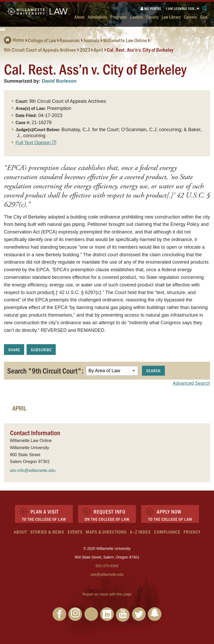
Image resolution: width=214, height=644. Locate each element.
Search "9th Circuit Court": (45, 370)
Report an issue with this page (107, 594)
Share (14, 350)
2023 (85, 50)
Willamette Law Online (125, 40)
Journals (91, 40)
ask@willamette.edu (107, 574)
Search (153, 371)
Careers (190, 17)
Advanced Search (191, 383)
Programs (119, 17)
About (79, 17)
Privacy (192, 532)
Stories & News (47, 532)
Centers (136, 17)
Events (75, 532)
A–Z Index (140, 532)
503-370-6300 (107, 566)
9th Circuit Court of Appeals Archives (40, 50)
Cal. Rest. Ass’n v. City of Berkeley (140, 50)
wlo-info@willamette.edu (33, 470)
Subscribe (41, 350)
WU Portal (151, 9)
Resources (70, 40)
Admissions (98, 17)
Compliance (167, 532)
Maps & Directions (106, 532)
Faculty (152, 17)
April (98, 50)
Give (204, 17)
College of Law (42, 40)
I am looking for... (182, 9)
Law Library (171, 17)
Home (14, 40)
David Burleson (59, 81)
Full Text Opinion (33, 143)
